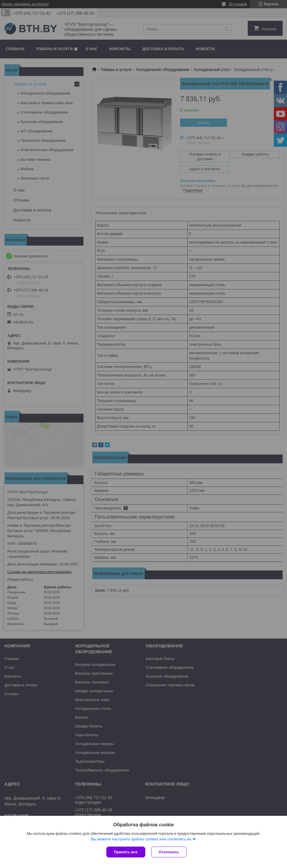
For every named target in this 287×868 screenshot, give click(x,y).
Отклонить (169, 852)
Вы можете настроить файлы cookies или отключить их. (141, 839)
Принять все (126, 852)
